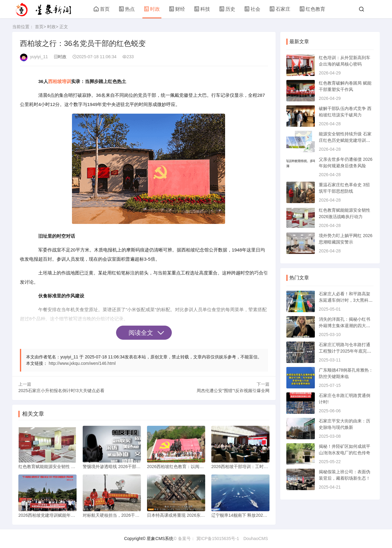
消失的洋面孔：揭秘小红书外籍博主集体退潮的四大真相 (345, 326)
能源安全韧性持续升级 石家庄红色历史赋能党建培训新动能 (345, 140)
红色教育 (312, 9)
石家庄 (280, 9)
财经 (177, 9)
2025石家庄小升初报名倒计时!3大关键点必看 (61, 391)
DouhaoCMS (256, 539)
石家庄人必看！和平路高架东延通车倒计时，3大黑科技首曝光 (346, 300)
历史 (227, 9)
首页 (102, 9)
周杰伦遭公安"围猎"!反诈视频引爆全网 (233, 391)
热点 (127, 9)
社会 (252, 9)
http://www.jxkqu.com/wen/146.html (82, 363)
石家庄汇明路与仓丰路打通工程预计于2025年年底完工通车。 (345, 351)
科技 (202, 9)
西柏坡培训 (60, 81)
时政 (152, 9)
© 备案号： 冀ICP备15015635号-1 (206, 539)
